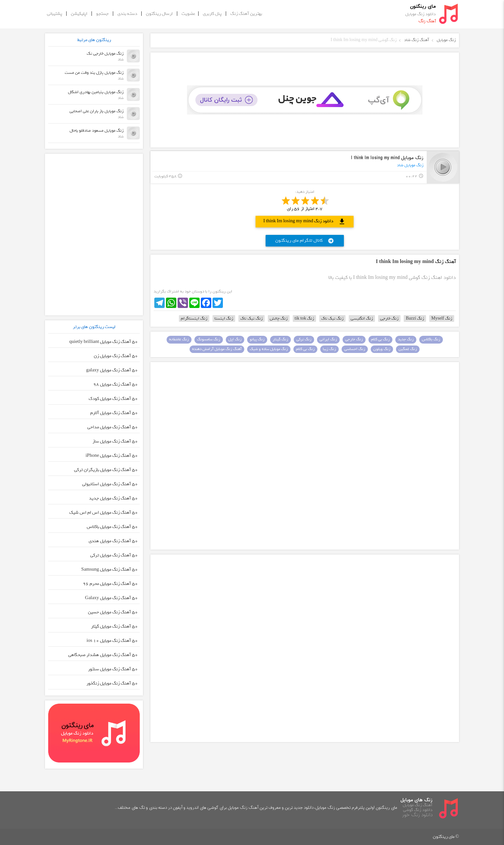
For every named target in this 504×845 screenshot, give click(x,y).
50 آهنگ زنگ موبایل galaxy (112, 370)
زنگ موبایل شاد (410, 165)
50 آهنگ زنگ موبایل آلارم (114, 413)
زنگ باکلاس (431, 339)
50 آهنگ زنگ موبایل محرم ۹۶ (110, 584)
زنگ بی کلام (380, 339)
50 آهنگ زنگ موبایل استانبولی (110, 484)
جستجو (102, 14)
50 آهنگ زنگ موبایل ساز (115, 441)
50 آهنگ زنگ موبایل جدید (113, 498)
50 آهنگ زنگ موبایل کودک (113, 399)
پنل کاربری (212, 14)
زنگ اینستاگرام (194, 318)
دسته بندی (127, 14)
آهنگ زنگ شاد (417, 40)
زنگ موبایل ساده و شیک (269, 349)
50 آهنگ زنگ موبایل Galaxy (111, 598)
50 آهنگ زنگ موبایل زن (116, 356)
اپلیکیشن (79, 14)
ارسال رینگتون (159, 14)
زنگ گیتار (280, 339)
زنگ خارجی (389, 318)
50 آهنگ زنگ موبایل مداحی (113, 427)
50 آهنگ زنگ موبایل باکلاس (112, 527)
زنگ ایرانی (328, 339)
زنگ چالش (279, 318)
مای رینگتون (423, 7)
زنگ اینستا (224, 318)
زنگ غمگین (408, 349)
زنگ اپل (235, 339)
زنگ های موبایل (416, 800)
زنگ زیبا (329, 349)
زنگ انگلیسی (362, 318)
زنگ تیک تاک (332, 318)
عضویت (188, 14)
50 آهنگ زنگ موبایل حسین (113, 612)
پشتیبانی (55, 14)
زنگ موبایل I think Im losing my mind (387, 158)
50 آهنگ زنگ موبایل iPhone (112, 456)
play (443, 167)
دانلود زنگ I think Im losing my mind (305, 221)
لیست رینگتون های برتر (94, 327)
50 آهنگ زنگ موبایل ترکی (114, 555)
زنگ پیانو (257, 339)
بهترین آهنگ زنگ (246, 14)
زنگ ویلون (382, 349)
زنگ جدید (406, 339)
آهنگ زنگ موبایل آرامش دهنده (217, 349)
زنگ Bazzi (415, 318)
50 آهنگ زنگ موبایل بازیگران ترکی (106, 470)
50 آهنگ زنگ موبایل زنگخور (112, 683)
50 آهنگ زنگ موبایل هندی (113, 541)
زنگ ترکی (304, 339)
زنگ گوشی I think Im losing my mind (364, 40)
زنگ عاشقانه (179, 339)
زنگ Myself (442, 318)
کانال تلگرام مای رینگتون (305, 241)
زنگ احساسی (355, 349)
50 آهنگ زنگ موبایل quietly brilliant (104, 342)
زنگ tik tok (305, 318)
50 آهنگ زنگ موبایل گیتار (114, 626)
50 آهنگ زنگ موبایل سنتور (113, 669)
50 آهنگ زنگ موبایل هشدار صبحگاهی (103, 655)
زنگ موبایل (446, 40)
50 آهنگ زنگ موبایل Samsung (110, 570)
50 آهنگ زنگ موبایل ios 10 (112, 641)
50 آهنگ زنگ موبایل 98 (115, 384)
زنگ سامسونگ (209, 339)
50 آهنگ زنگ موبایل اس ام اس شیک (104, 513)
